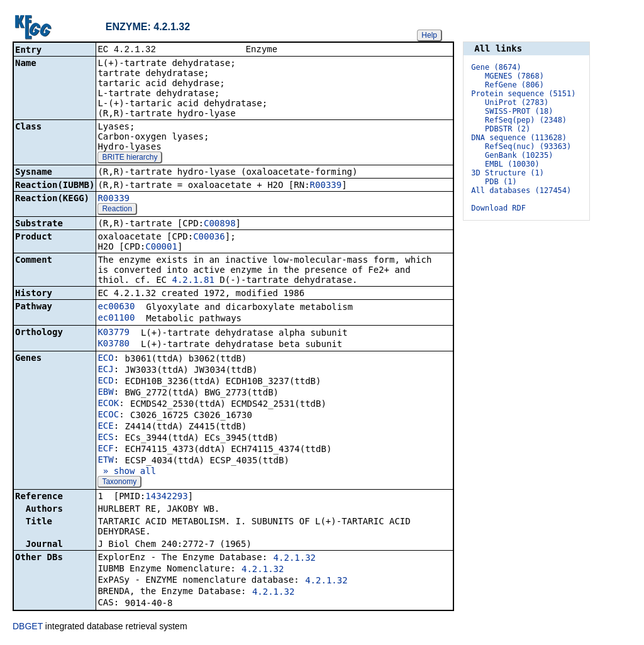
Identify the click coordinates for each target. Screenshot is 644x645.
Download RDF (498, 208)
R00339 (326, 186)
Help (429, 35)
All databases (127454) (521, 190)
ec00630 (116, 307)
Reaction (117, 210)
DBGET (28, 627)
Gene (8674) (496, 67)
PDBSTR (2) (508, 129)
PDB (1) (501, 182)
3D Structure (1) (508, 173)
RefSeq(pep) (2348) (526, 120)
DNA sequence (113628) (519, 138)
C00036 (209, 238)
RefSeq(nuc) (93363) (528, 146)
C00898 (220, 224)
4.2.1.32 (295, 559)
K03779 (114, 333)
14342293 (166, 497)
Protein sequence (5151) (523, 94)
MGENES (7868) (514, 76)
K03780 (114, 345)
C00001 (161, 248)
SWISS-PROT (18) (519, 111)
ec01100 (116, 319)
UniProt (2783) (517, 102)
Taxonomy (119, 483)
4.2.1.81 (193, 281)
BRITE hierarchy (130, 158)
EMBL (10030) (512, 164)
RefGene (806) (514, 85)
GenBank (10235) (519, 155)
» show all (127, 472)
